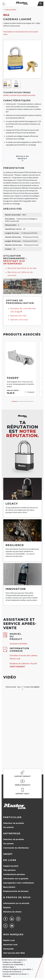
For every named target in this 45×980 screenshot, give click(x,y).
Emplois (7, 908)
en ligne (10, 860)
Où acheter (9, 827)
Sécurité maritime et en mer (22, 268)
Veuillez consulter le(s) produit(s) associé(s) (19, 95)
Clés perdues (9, 870)
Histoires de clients (12, 912)
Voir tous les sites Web (14, 953)
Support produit (11, 866)
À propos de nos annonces (12, 972)
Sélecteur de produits (14, 823)
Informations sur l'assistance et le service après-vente (21, 33)
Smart (8, 854)
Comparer (31, 392)
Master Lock (9, 940)
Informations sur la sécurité (16, 903)
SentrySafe (8, 949)
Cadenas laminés (11, 10)
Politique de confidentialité (12, 962)
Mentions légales (8, 967)
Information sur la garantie (16, 879)
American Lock (10, 945)
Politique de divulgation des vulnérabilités (17, 969)
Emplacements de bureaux (16, 891)
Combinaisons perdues (14, 874)
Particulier (12, 817)
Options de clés (18, 316)
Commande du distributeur (16, 848)
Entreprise (12, 833)
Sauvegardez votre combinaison (19, 883)
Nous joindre (9, 887)
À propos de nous (17, 897)
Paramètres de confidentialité (13, 965)
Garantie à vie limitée (19, 644)
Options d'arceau (19, 320)
